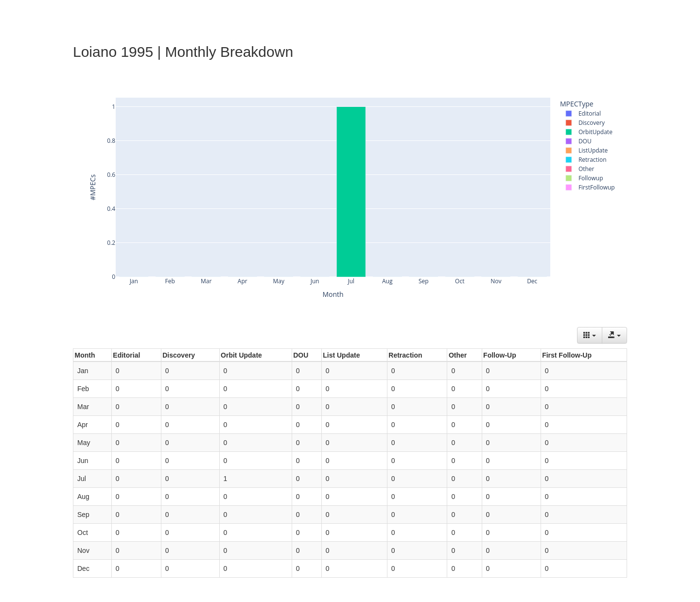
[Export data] (614, 335)
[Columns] (590, 335)
